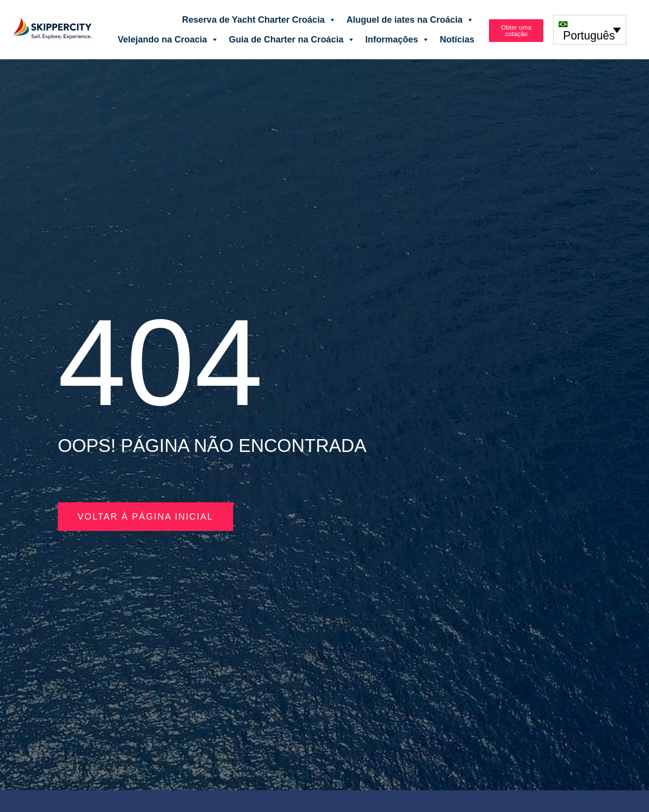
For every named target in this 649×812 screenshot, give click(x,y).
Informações (397, 40)
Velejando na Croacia (168, 40)
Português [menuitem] (589, 36)
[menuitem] (590, 29)
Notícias (457, 40)
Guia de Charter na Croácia (292, 40)
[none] (590, 29)
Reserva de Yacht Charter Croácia (260, 20)
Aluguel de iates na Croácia (410, 20)
